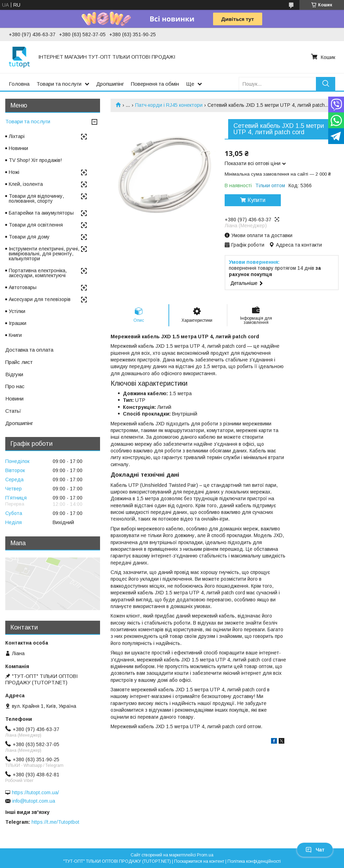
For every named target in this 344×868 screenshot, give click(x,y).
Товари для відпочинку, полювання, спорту (36, 198)
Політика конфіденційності (254, 861)
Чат (315, 850)
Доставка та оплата (29, 350)
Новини (14, 399)
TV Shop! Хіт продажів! (35, 160)
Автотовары (23, 287)
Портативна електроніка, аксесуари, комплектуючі (38, 273)
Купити (256, 200)
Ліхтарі (17, 136)
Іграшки (18, 323)
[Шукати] (326, 84)
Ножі (14, 172)
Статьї (13, 411)
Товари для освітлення (36, 225)
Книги (15, 335)
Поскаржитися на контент (199, 861)
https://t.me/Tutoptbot (55, 822)
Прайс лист (19, 362)
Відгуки (14, 374)
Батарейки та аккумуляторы (41, 213)
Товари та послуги (59, 84)
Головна (19, 84)
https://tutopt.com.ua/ (35, 792)
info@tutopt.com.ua (34, 801)
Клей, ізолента (26, 184)
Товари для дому (29, 237)
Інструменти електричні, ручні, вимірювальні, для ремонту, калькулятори (44, 254)
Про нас (15, 386)
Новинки (18, 148)
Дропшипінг (110, 84)
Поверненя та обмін (155, 84)
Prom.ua (205, 855)
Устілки (17, 311)
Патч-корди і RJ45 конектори (169, 105)
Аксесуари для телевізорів (40, 299)
